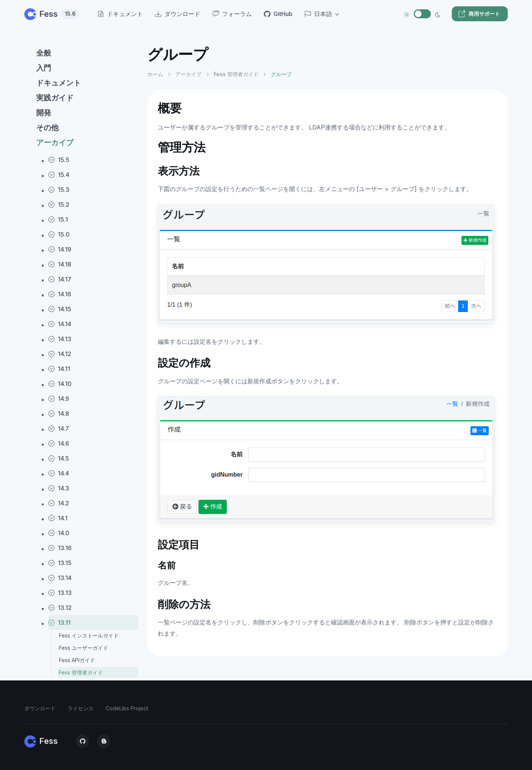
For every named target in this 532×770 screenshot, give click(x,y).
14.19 (60, 249)
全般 (44, 53)
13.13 (60, 593)
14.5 (59, 458)
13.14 (60, 578)
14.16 (60, 294)
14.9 (59, 399)
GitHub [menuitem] (278, 14)
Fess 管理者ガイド (81, 672)
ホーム (155, 74)
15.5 (59, 160)
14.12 (60, 354)
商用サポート (479, 14)
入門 (44, 68)
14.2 (59, 503)
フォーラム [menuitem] (232, 14)
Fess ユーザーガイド (84, 648)
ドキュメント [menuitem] (120, 14)
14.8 (59, 414)
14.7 (59, 428)
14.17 (60, 279)
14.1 (58, 518)
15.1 (58, 219)
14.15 (60, 309)
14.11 (59, 369)
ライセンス (81, 708)
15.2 (59, 205)
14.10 (60, 384)
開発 (44, 113)
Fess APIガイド (77, 660)
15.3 (59, 190)
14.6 (59, 443)
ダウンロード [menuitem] (178, 14)
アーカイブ (55, 143)
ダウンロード (40, 708)
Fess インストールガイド (89, 635)
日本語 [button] (318, 14)
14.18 (60, 264)
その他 (47, 128)
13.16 (60, 548)
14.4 (59, 473)
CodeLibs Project (127, 708)
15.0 (59, 234)
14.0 (59, 533)
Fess (52, 14)
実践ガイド (55, 98)
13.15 (60, 563)
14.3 (59, 488)
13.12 (60, 608)
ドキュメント (59, 83)
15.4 (59, 175)
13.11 (59, 623)
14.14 (60, 324)
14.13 (60, 339)
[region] (81, 401)
